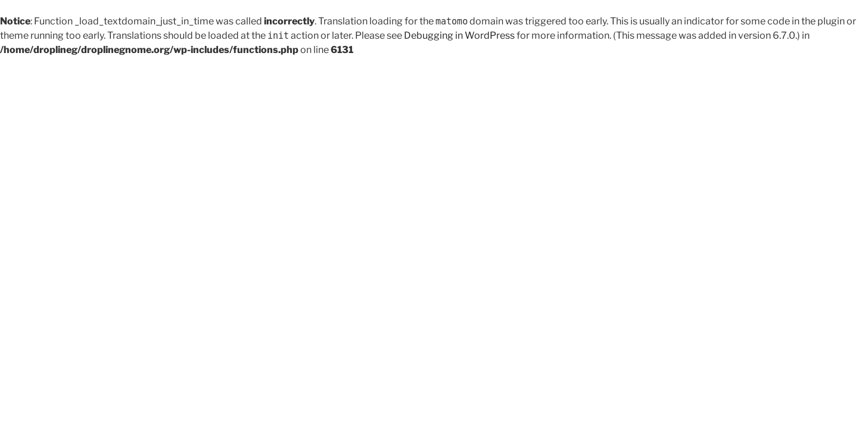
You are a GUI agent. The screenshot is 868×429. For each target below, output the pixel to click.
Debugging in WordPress (459, 35)
